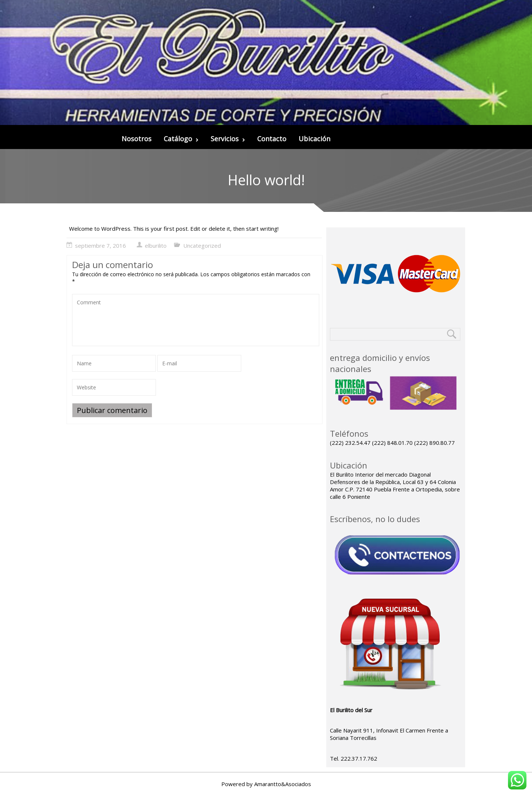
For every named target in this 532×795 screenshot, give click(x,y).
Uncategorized (202, 246)
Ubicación (314, 139)
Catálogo (181, 139)
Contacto (272, 139)
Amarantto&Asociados (283, 784)
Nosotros (137, 139)
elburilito (156, 246)
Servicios (228, 139)
